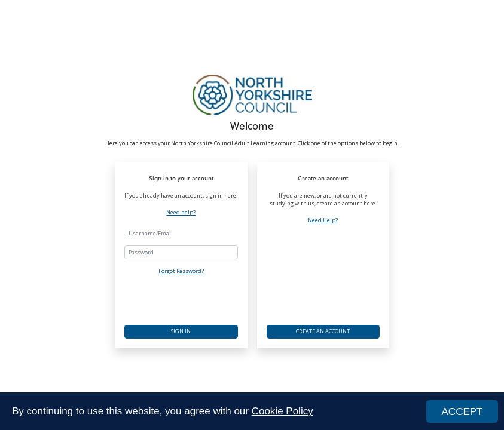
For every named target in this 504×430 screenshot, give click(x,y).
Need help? (181, 213)
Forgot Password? (181, 271)
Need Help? (323, 220)
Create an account (323, 331)
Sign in (181, 331)
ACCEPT (462, 412)
